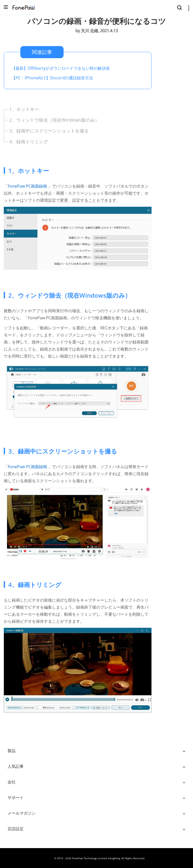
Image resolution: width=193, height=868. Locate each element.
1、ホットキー (24, 109)
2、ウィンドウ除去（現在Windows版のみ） (54, 120)
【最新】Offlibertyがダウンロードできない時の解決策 (61, 68)
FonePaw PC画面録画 (28, 186)
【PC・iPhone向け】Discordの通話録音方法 (52, 78)
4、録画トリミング (29, 142)
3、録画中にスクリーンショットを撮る (49, 131)
